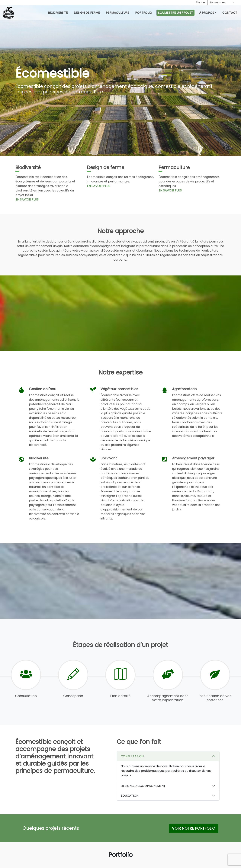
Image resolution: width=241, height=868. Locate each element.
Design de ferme (87, 13)
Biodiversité (58, 13)
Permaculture (117, 13)
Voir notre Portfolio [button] (194, 828)
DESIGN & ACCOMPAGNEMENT (143, 786)
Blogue (200, 2)
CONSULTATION (132, 756)
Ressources (218, 2)
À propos (207, 13)
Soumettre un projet (175, 13)
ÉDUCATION (130, 796)
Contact (230, 13)
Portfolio (144, 13)
